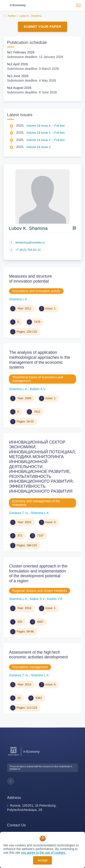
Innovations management (30, 667)
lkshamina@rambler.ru (30, 242)
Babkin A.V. (38, 389)
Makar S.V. (38, 599)
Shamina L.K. (19, 299)
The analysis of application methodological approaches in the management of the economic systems (40, 360)
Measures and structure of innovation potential (30, 279)
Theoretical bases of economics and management (38, 379)
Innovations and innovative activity (36, 291)
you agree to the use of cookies (44, 853)
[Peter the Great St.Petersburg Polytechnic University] (13, 756)
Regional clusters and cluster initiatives (40, 591)
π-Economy (18, 5)
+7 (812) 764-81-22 (28, 250)
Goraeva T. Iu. (19, 513)
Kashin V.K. (55, 599)
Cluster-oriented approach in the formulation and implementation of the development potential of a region (38, 573)
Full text (58, 126)
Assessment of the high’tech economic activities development (38, 655)
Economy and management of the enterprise (36, 503)
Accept (42, 860)
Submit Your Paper (43, 26)
